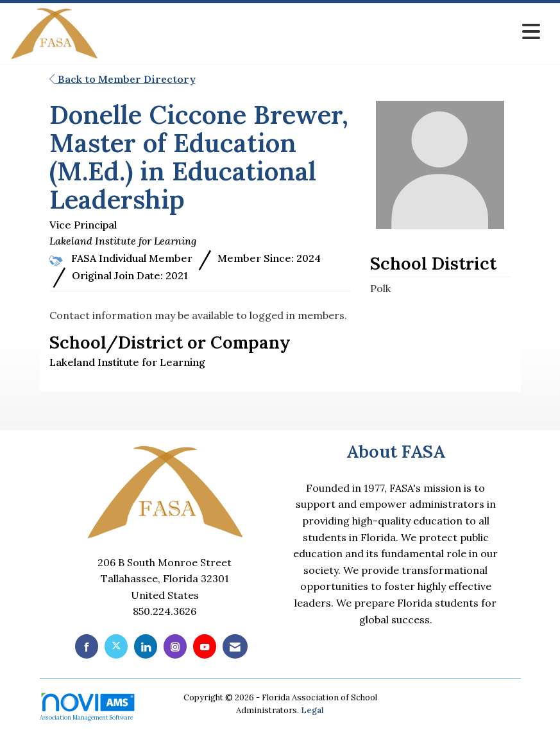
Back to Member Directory (123, 79)
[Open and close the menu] (323, 32)
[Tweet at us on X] (116, 646)
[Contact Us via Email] (235, 646)
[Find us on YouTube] (205, 646)
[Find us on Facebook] (87, 646)
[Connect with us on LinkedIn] (146, 646)
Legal (312, 710)
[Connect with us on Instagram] (175, 646)
